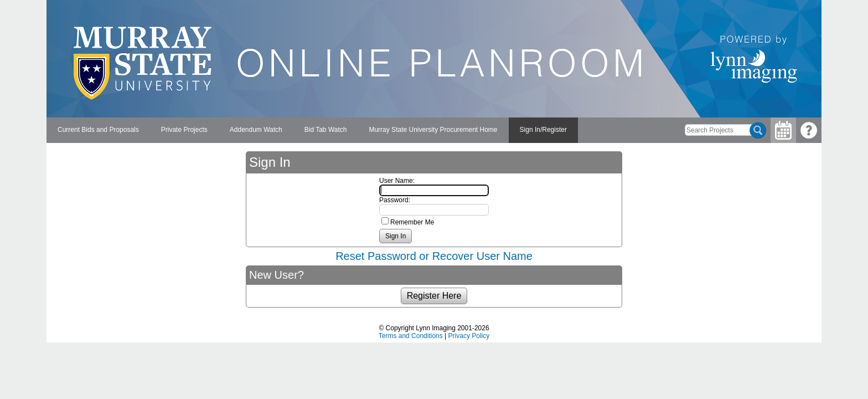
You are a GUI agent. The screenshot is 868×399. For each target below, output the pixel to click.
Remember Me (412, 222)
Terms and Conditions (411, 336)
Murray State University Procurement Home (433, 130)
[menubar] (312, 130)
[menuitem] (98, 130)
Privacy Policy (469, 336)
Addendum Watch (256, 130)
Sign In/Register (543, 130)
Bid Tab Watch (326, 130)
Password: (395, 200)
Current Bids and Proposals (98, 130)
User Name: (397, 181)
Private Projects (184, 130)
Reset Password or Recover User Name (434, 256)
